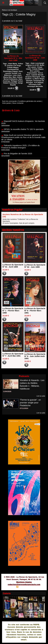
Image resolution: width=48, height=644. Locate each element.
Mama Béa (8, 77)
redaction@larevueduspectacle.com (24, 584)
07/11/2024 (24, 408)
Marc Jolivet (17, 77)
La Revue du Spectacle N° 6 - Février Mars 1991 (35, 311)
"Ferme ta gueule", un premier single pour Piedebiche (30, 403)
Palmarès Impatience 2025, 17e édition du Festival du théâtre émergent (20, 148)
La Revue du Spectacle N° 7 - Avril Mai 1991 (13, 355)
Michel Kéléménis (11, 79)
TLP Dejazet (39, 83)
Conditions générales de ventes (30, 101)
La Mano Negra (38, 79)
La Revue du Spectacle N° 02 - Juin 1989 (35, 58)
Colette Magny (13, 67)
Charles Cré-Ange (14, 66)
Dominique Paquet (10, 71)
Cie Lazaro (32, 67)
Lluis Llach (17, 75)
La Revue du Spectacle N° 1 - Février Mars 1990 (13, 311)
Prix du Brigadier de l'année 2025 (18, 155)
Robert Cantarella (10, 83)
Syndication (24, 587)
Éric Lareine (35, 71)
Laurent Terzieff (11, 73)
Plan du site (10, 587)
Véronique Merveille (35, 86)
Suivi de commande (9, 101)
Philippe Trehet (17, 81)
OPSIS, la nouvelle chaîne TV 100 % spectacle (24, 130)
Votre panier (7, 103)
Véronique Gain (35, 84)
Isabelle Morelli (37, 75)
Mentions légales (24, 582)
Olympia (29, 81)
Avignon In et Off (32, 65)
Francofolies (32, 73)
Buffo (42, 65)
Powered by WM (36, 587)
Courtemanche (13, 69)
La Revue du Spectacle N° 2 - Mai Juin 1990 (13, 58)
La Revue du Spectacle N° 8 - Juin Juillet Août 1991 (35, 356)
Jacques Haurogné (33, 77)
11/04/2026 (7, 391)
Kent (21, 71)
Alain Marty (13, 64)
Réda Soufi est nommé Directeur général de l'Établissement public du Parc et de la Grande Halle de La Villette (23, 138)
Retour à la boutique (10, 10)
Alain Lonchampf (37, 63)
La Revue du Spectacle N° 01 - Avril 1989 (13, 266)
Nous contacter (18, 103)
